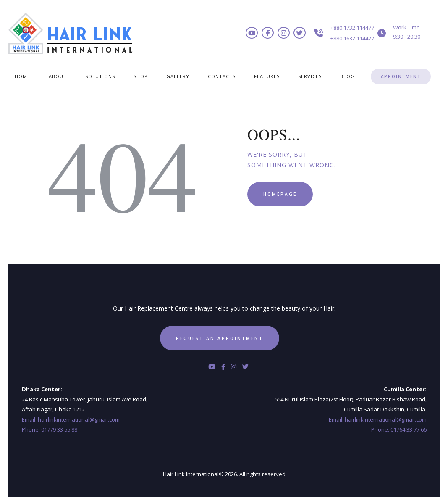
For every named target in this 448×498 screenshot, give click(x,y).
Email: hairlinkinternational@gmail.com (71, 419)
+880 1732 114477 (352, 28)
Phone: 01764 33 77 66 (399, 429)
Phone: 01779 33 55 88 (50, 429)
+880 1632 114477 (352, 38)
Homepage (280, 194)
